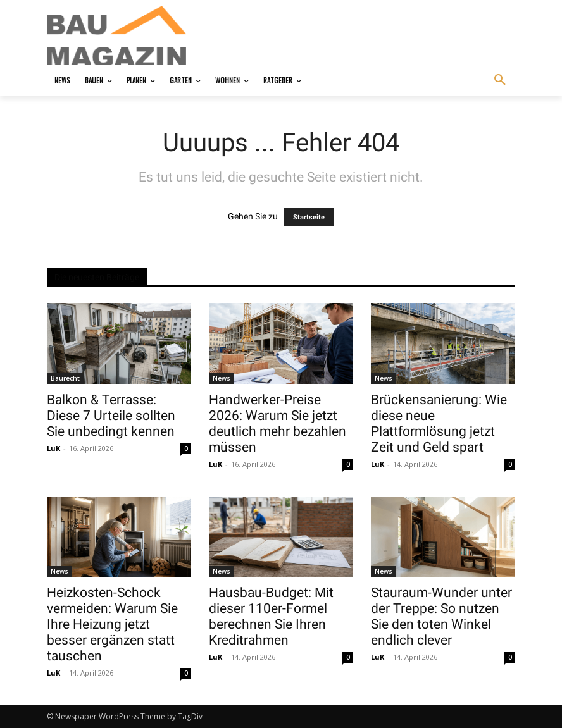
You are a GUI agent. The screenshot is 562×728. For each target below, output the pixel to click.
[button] (500, 80)
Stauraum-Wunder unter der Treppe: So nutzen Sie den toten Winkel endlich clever (441, 616)
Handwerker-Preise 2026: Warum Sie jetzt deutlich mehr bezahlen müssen (278, 423)
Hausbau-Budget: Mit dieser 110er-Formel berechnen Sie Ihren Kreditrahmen (271, 616)
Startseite (309, 217)
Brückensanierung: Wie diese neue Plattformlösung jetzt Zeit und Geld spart (439, 423)
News (222, 378)
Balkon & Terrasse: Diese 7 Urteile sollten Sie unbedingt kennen (111, 416)
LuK (53, 448)
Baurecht (65, 378)
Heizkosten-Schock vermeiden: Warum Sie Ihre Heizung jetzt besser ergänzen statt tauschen (112, 624)
